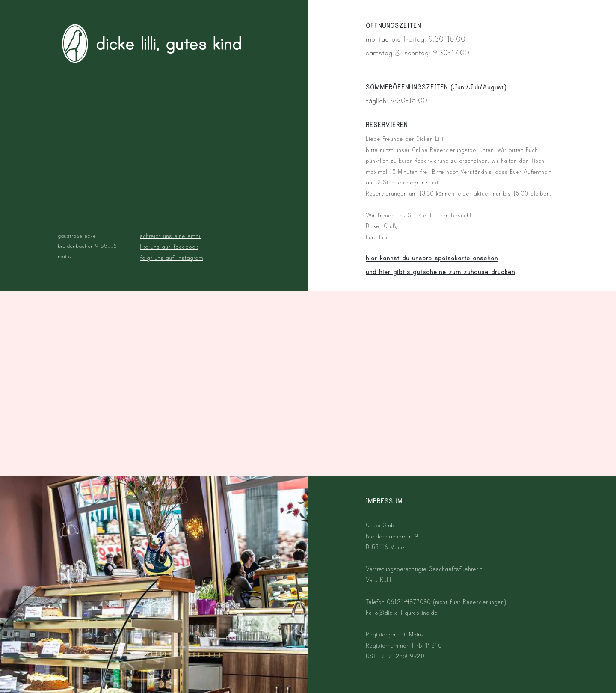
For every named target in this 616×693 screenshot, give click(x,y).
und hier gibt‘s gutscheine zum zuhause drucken (440, 272)
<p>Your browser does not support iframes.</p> (308, 383)
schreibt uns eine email (171, 236)
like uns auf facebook (169, 247)
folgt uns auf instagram (172, 258)
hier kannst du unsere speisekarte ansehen (432, 258)
